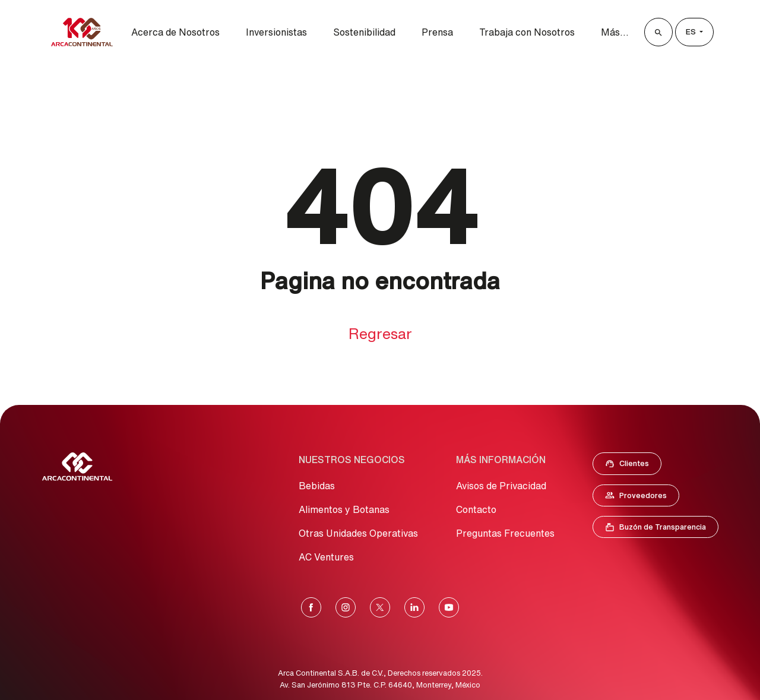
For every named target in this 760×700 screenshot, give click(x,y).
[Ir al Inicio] (77, 467)
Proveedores (642, 498)
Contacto (476, 509)
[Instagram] (346, 607)
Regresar (380, 333)
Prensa (437, 32)
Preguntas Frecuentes (505, 533)
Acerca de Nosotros (175, 32)
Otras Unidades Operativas (358, 533)
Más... (615, 32)
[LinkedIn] (414, 607)
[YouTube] (449, 607)
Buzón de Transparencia (661, 530)
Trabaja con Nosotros (527, 32)
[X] (380, 607)
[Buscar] (658, 32)
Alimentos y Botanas (344, 509)
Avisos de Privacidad (501, 486)
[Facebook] (311, 607)
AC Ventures (326, 557)
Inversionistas (276, 32)
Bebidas (317, 486)
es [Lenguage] (692, 32)
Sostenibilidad (364, 32)
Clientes (631, 466)
